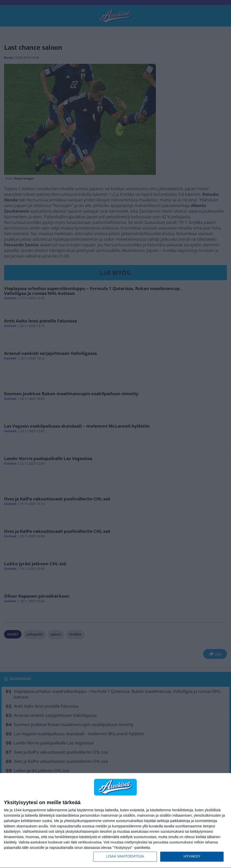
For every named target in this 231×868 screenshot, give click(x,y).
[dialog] (115, 821)
